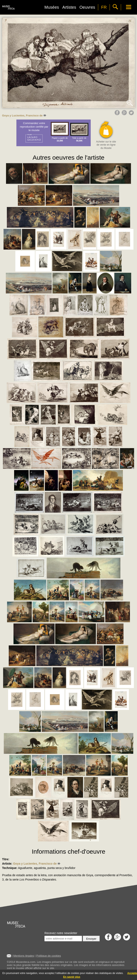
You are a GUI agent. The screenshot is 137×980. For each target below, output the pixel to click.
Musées (52, 7)
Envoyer (91, 939)
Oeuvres (87, 7)
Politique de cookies (49, 956)
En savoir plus (72, 977)
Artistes (69, 7)
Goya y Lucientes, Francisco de (24, 115)
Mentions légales (24, 956)
